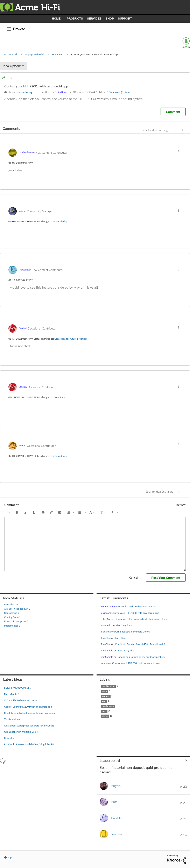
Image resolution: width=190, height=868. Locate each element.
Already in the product (16, 609)
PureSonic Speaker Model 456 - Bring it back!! (140, 644)
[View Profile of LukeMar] (105, 619)
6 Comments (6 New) (118, 92)
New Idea (59, 397)
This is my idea (124, 625)
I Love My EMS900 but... (17, 688)
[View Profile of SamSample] (107, 650)
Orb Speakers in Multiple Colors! (133, 632)
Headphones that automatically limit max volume (141, 619)
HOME (56, 19)
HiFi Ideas (57, 54)
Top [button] (10, 857)
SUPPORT (125, 19)
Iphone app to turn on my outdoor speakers (141, 657)
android (106, 696)
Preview (180, 505)
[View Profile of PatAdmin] (106, 625)
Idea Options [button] (12, 66)
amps (104, 691)
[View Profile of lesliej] (104, 613)
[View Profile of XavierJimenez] (27, 152)
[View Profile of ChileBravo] (61, 92)
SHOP (110, 19)
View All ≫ (143, 760)
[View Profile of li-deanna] (106, 632)
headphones (108, 706)
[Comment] (173, 112)
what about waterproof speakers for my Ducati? (30, 726)
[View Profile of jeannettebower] (109, 606)
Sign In (186, 47)
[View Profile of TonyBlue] (106, 638)
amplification (108, 686)
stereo (105, 716)
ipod (104, 711)
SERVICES (94, 19)
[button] (4, 78)
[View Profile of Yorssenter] (25, 270)
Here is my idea (126, 650)
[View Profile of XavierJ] (23, 328)
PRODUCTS (75, 19)
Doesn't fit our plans (15, 621)
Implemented (12, 626)
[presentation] (8, 512)
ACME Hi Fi (10, 54)
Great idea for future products (71, 339)
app (104, 701)
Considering (25, 92)
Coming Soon (12, 617)
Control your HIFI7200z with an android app (135, 613)
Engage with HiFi (34, 54)
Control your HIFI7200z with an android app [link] (95, 54)
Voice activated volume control (139, 606)
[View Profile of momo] (23, 445)
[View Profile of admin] (23, 211)
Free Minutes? (12, 694)
